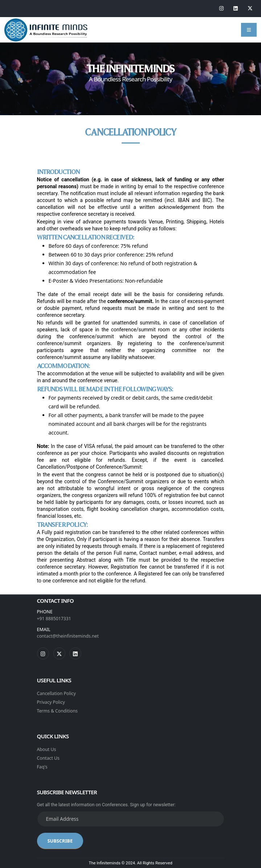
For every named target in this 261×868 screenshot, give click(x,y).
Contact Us (49, 758)
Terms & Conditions (58, 711)
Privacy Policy (51, 702)
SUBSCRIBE (60, 841)
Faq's (42, 767)
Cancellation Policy (57, 693)
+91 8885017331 (55, 619)
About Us (47, 749)
